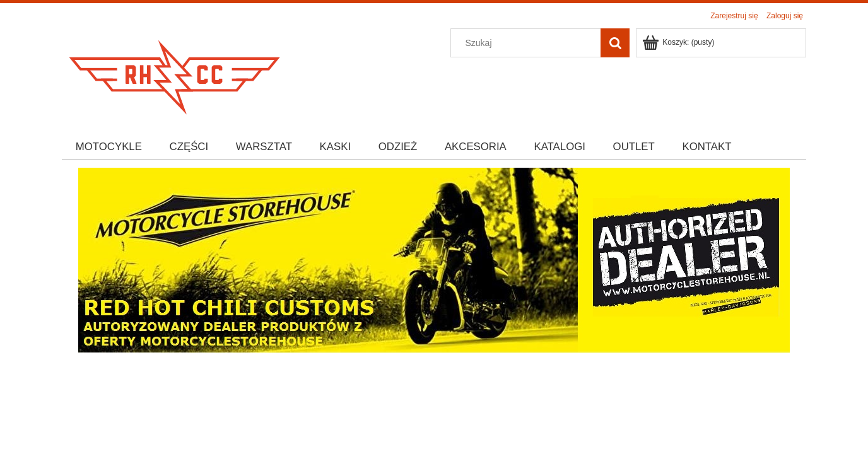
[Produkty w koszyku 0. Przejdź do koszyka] (679, 42)
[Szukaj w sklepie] (529, 43)
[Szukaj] (615, 43)
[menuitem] (109, 147)
